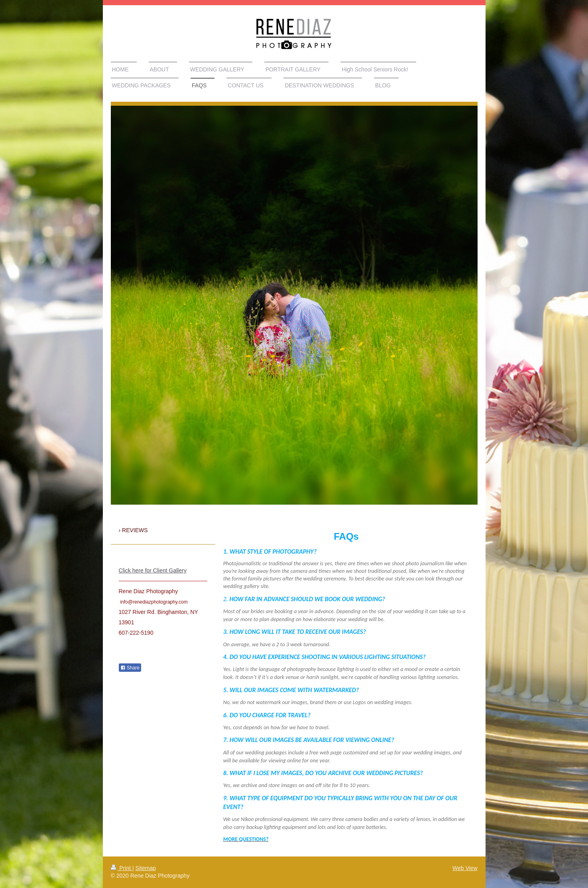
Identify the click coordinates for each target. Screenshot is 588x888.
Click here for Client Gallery (153, 570)
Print (122, 868)
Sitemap (146, 868)
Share (130, 668)
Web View (465, 868)
